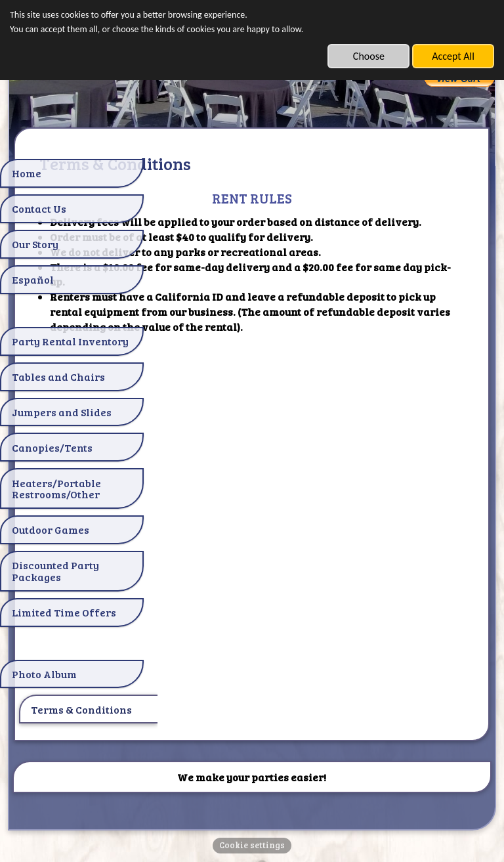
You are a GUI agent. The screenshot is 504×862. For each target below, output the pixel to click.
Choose (369, 56)
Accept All (453, 56)
